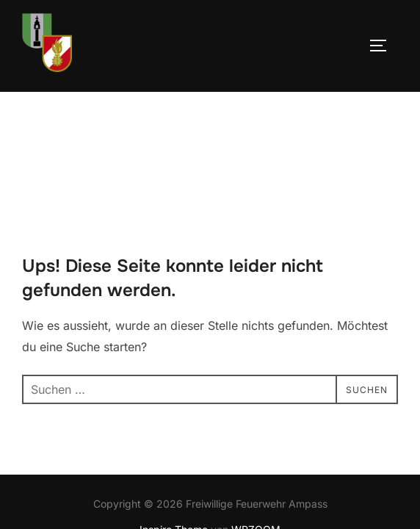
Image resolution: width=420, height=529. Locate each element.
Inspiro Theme (174, 438)
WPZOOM (256, 438)
